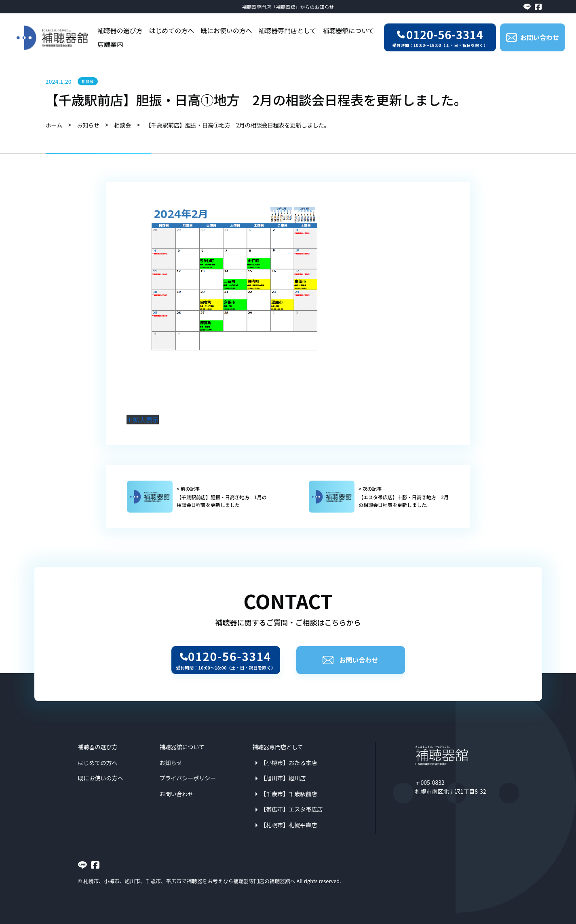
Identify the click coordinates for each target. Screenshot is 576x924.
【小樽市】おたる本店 (289, 763)
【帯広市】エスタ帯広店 (291, 809)
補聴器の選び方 (120, 30)
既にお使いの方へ (226, 30)
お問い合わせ (350, 660)
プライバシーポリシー (188, 778)
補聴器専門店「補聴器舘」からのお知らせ (288, 7)
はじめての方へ (171, 30)
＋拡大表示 (143, 420)
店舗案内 (110, 44)
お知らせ (171, 763)
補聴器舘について (349, 30)
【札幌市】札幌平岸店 (289, 825)
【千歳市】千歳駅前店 (289, 794)
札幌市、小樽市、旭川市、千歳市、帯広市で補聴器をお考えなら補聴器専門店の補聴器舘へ (189, 881)
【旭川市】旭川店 (283, 778)
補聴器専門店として (288, 30)
